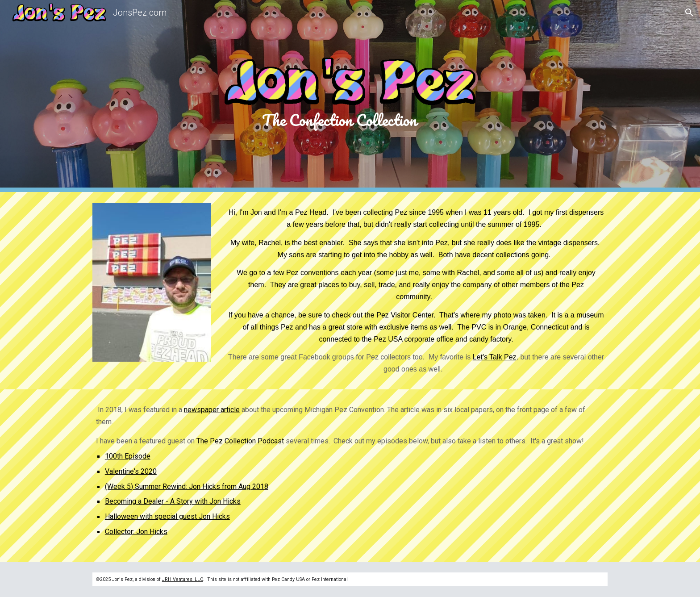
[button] (689, 13)
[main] (350, 120)
